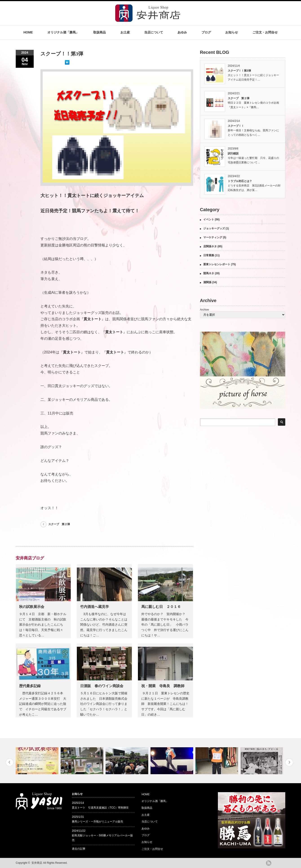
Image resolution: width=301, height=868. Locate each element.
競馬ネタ (209, 273)
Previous (10, 762)
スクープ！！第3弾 (239, 71)
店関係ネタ (210, 246)
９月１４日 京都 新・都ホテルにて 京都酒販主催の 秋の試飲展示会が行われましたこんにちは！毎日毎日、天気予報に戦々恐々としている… (43, 625)
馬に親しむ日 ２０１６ (161, 607)
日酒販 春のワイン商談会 (102, 686)
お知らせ (232, 32)
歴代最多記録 (30, 686)
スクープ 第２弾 (59, 524)
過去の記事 (79, 849)
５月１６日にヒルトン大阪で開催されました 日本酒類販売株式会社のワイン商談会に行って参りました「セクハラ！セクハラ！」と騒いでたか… (104, 704)
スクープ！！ (236, 126)
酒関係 (207, 282)
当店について (154, 32)
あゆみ (182, 32)
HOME (28, 32)
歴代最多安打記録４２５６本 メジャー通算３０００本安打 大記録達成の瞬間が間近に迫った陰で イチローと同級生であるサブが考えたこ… (43, 704)
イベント (209, 219)
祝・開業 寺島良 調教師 (163, 686)
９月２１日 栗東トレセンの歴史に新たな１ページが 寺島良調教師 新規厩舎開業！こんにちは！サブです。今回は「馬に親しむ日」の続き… (165, 704)
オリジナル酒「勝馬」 (63, 32)
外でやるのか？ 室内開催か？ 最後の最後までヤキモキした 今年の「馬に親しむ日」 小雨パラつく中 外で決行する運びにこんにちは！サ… (165, 625)
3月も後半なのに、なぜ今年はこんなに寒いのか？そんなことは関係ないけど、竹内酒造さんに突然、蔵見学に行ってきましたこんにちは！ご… (104, 625)
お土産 (125, 32)
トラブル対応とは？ (240, 181)
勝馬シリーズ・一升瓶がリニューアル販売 (97, 822)
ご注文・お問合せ (265, 32)
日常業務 (209, 255)
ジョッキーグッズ (214, 228)
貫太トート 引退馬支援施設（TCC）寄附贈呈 (100, 808)
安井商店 (37, 863)
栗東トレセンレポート (217, 264)
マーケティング (213, 237)
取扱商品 (100, 32)
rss (269, 863)
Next (289, 762)
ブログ (206, 32)
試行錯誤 (233, 153)
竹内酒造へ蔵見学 (95, 607)
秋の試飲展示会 (32, 607)
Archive (204, 310)
